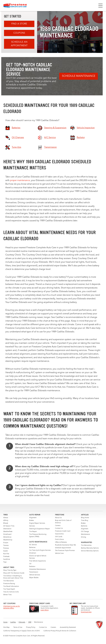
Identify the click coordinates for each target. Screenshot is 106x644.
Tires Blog (85, 521)
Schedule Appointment (63, 548)
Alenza (6, 518)
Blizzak (6, 523)
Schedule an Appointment (19, 44)
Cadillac (13, 622)
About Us (58, 518)
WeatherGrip (8, 540)
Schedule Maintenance (79, 76)
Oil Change (85, 532)
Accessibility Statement (68, 627)
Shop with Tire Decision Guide (14, 573)
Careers (58, 526)
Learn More (45, 610)
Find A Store (19, 24)
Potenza (6, 548)
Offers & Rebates (61, 542)
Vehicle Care (59, 553)
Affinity (6, 521)
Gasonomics (59, 534)
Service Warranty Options (90, 551)
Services (32, 526)
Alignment (33, 518)
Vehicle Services (35, 575)
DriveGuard (7, 534)
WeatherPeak (8, 532)
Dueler (6, 551)
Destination (7, 529)
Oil (30, 564)
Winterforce (7, 537)
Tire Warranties (9, 581)
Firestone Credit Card (63, 531)
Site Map (6, 627)
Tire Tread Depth (9, 589)
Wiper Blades (34, 578)
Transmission (34, 572)
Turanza (6, 546)
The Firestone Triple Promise (65, 551)
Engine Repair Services (37, 523)
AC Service (33, 545)
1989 (30, 622)
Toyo (5, 562)
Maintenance (85, 534)
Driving (84, 537)
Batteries (32, 548)
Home (5, 622)
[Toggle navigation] (100, 6)
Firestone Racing (9, 584)
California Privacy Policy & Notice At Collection (60, 631)
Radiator (32, 567)
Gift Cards (59, 537)
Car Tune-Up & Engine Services (40, 550)
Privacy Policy (31, 627)
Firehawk (6, 557)
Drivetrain (33, 553)
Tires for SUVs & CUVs (11, 592)
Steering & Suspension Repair (40, 529)
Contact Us (59, 528)
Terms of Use (18, 627)
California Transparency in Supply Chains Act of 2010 (21, 631)
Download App (86, 612)
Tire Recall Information (11, 586)
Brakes (32, 521)
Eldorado (22, 622)
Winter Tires (7, 595)
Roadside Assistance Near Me (65, 545)
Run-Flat (6, 554)
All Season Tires (9, 526)
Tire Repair (33, 532)
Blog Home (85, 518)
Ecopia (6, 543)
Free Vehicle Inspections (38, 561)
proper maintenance (20, 180)
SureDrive (7, 559)
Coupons (19, 33)
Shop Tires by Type (10, 570)
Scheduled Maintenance (37, 569)
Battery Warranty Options (90, 548)
